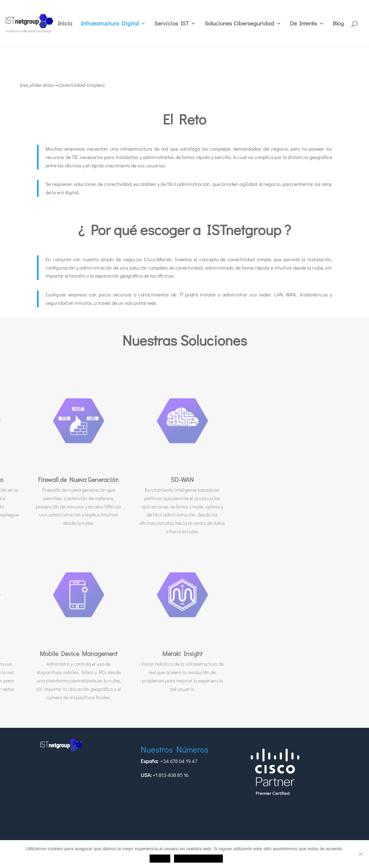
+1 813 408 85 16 (171, 775)
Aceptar (160, 858)
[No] (360, 854)
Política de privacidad (198, 858)
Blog (338, 24)
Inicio (65, 24)
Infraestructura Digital (110, 24)
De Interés (303, 24)
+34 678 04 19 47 (179, 761)
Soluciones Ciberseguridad (239, 24)
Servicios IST (172, 24)
